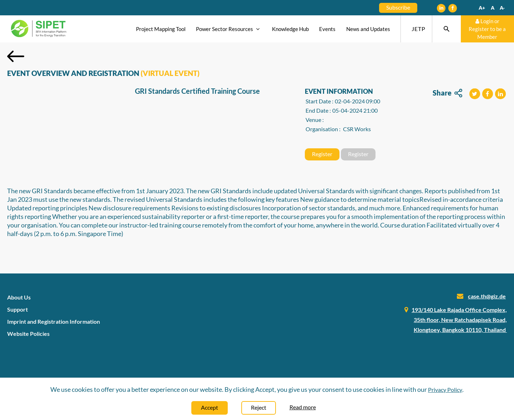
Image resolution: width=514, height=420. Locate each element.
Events (327, 29)
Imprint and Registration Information (54, 321)
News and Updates (368, 29)
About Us (19, 297)
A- (502, 8)
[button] (475, 94)
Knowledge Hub (290, 29)
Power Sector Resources (229, 29)
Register (322, 154)
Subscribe (398, 7)
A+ (482, 8)
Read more (303, 407)
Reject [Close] (259, 407)
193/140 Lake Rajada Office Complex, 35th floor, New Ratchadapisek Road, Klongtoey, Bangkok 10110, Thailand (459, 320)
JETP (419, 29)
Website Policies (28, 334)
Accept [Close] (210, 407)
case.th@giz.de (487, 296)
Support (17, 309)
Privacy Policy (445, 390)
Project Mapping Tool (161, 29)
